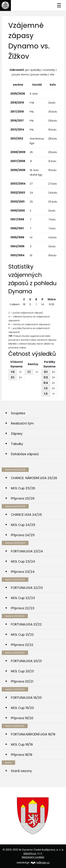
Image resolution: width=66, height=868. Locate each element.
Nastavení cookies (33, 857)
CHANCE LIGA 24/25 (26, 515)
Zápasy (17, 434)
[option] (33, 816)
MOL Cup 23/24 (23, 561)
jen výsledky (33, 70)
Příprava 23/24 (23, 572)
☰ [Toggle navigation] (59, 5)
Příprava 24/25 (23, 535)
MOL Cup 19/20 (22, 708)
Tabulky (17, 444)
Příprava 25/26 (23, 498)
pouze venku (39, 74)
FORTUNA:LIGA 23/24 (27, 551)
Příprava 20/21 (22, 681)
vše (52, 74)
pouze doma (20, 74)
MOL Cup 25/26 (23, 488)
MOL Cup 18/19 (22, 744)
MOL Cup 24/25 (23, 525)
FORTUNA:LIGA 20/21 (26, 661)
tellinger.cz (43, 863)
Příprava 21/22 (22, 645)
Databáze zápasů (25, 454)
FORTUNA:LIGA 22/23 (27, 588)
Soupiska (18, 413)
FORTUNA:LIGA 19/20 (26, 698)
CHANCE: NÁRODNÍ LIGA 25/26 (34, 478)
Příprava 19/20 (22, 718)
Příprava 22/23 (23, 608)
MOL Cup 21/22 (22, 635)
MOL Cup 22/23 (23, 598)
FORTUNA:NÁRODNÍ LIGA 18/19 (33, 734)
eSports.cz (30, 853)
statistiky (49, 70)
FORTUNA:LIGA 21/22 (26, 624)
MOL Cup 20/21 (22, 671)
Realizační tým (22, 423)
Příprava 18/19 (22, 755)
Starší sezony (21, 771)
